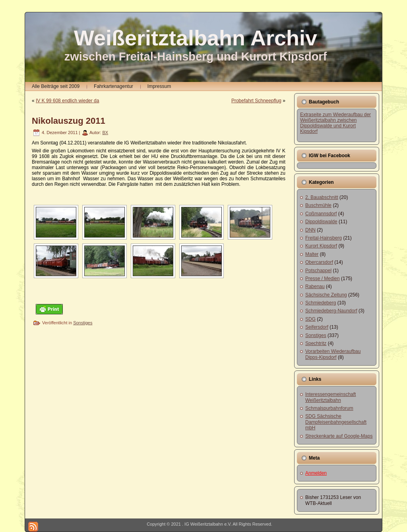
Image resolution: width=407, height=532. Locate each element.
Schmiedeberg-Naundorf (331, 311)
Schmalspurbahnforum (329, 408)
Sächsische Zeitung (326, 295)
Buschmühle (318, 205)
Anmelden (316, 473)
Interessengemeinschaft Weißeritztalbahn (330, 397)
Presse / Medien (323, 279)
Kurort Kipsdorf (321, 246)
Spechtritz (316, 343)
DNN (310, 230)
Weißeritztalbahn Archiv (196, 38)
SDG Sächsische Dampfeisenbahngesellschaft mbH (336, 422)
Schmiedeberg (321, 303)
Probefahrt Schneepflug (256, 101)
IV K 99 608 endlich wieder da (67, 101)
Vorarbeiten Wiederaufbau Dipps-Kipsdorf (333, 354)
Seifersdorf (317, 327)
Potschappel (318, 271)
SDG (310, 319)
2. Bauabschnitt (322, 197)
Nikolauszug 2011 (69, 121)
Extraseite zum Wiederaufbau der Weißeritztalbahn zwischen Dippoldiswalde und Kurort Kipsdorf (335, 123)
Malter (312, 254)
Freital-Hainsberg (324, 238)
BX (105, 133)
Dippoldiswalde (321, 222)
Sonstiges (83, 323)
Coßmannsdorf (321, 214)
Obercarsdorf (319, 262)
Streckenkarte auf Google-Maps (339, 436)
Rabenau (315, 286)
